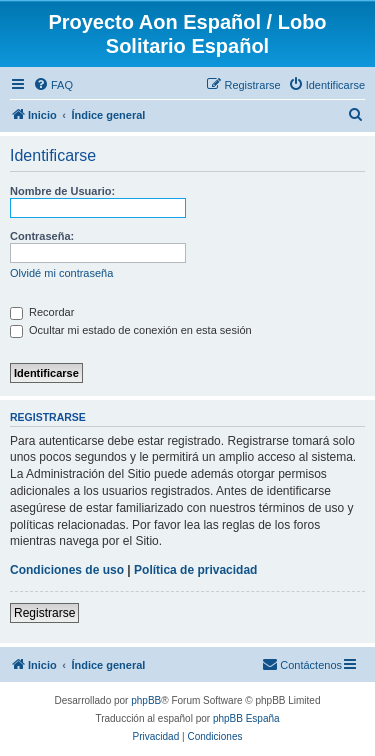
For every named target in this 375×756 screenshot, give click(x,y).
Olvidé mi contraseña (61, 273)
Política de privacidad (195, 570)
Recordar (42, 312)
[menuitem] (53, 85)
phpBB (146, 700)
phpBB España (246, 718)
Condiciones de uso (67, 570)
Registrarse (44, 613)
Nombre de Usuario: (62, 191)
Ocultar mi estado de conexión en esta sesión (131, 330)
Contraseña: (42, 236)
